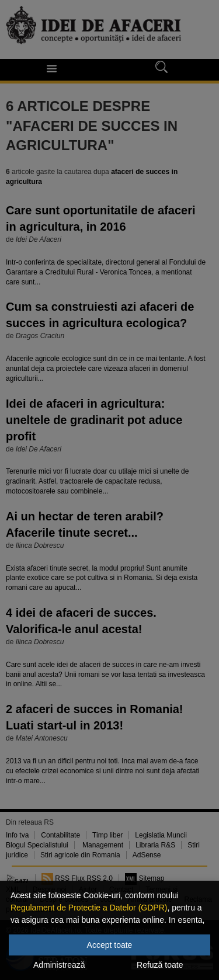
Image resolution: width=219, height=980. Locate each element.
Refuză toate (160, 965)
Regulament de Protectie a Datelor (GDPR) (89, 908)
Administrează (59, 965)
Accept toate (110, 945)
